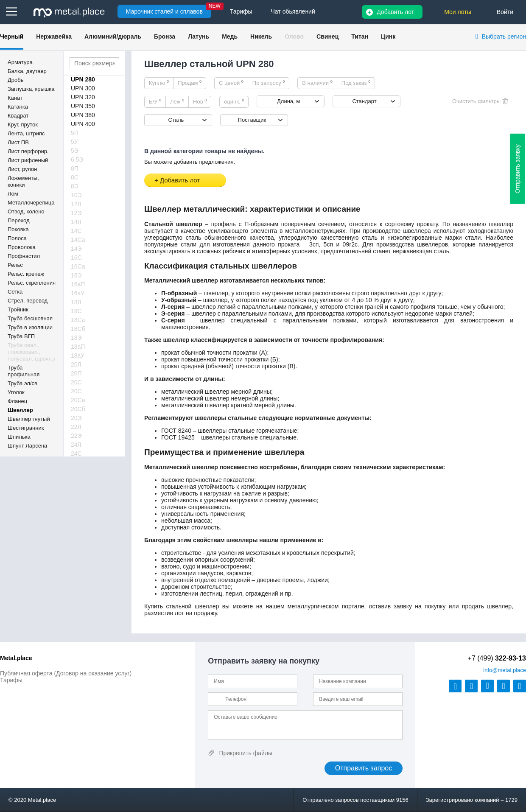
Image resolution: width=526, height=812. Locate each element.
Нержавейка (54, 36)
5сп (328, 244)
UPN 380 (83, 115)
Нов (200, 101)
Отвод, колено (26, 211)
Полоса (17, 238)
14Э (76, 249)
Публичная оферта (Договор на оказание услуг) (66, 673)
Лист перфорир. (28, 151)
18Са (78, 320)
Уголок (16, 392)
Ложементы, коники (23, 181)
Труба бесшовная (30, 318)
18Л (76, 302)
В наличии (317, 83)
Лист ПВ (18, 142)
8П (75, 168)
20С (76, 382)
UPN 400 (83, 124)
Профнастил (24, 256)
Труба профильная (24, 371)
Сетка (15, 292)
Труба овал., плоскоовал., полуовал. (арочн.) (31, 352)
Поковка (18, 229)
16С (76, 258)
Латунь (199, 36)
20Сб (78, 409)
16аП (78, 284)
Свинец (327, 36)
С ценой (231, 83)
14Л (76, 222)
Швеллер (20, 410)
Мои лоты (458, 12)
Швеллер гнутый (29, 419)
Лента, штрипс (26, 133)
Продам (190, 83)
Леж (177, 101)
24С (76, 454)
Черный (12, 36)
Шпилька (19, 437)
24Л (76, 445)
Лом (13, 194)
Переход (19, 220)
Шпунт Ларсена (27, 446)
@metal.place (505, 670)
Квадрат (18, 116)
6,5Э (77, 160)
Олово (294, 36)
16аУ (78, 293)
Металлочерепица (31, 203)
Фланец (17, 401)
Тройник (18, 309)
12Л (76, 204)
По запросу (269, 83)
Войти (505, 12)
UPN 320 (83, 97)
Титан (360, 36)
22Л (76, 427)
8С (75, 177)
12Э (76, 213)
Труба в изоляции (30, 327)
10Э (76, 195)
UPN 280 (83, 79)
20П (76, 373)
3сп (314, 244)
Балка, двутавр (27, 71)
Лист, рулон (22, 169)
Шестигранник (26, 428)
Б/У (155, 101)
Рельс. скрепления (32, 283)
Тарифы (11, 680)
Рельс (15, 265)
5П (75, 133)
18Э (76, 338)
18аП (78, 347)
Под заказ (356, 83)
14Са (78, 240)
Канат (15, 98)
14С (76, 231)
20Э (76, 418)
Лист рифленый (28, 160)
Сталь (176, 120)
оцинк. (234, 101)
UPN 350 (83, 106)
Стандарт (364, 101)
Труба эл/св (22, 383)
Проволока (22, 247)
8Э (75, 186)
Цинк (388, 36)
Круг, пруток (23, 125)
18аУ (78, 356)
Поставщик (252, 120)
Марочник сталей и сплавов (164, 11)
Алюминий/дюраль (113, 36)
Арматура (20, 62)
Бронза (165, 36)
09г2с (350, 244)
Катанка (18, 107)
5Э (75, 151)
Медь (230, 36)
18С (76, 311)
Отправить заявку (518, 169)
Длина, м (288, 101)
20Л (76, 364)
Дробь (15, 80)
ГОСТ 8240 (176, 431)
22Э (76, 436)
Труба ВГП (21, 336)
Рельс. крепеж (26, 274)
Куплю (159, 83)
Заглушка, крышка (31, 89)
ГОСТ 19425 (178, 437)
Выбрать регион (504, 36)
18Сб (78, 329)
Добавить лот (395, 12)
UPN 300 (83, 88)
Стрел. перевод (28, 301)
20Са (78, 400)
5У (74, 142)
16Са (78, 266)
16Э (76, 275)
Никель (261, 36)
